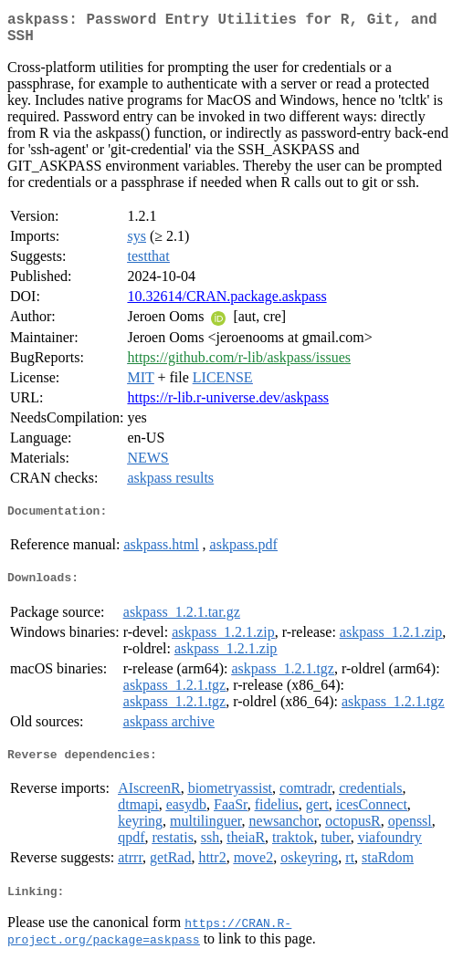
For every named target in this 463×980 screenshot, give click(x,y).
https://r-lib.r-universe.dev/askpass (228, 405)
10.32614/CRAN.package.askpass (226, 303)
